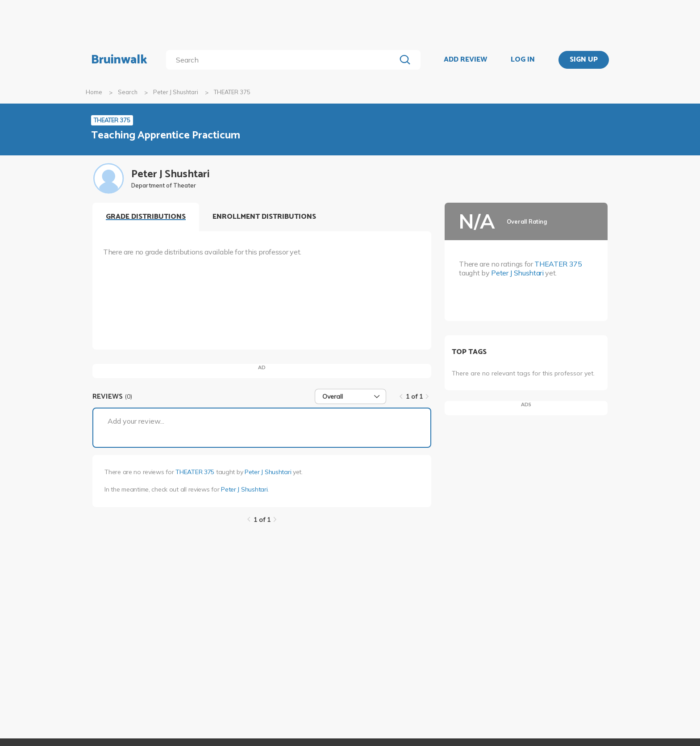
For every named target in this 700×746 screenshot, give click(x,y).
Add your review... (136, 421)
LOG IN (523, 60)
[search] (283, 60)
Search (128, 92)
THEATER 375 (195, 472)
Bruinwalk (119, 60)
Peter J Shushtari (176, 92)
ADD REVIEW (465, 60)
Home (94, 92)
